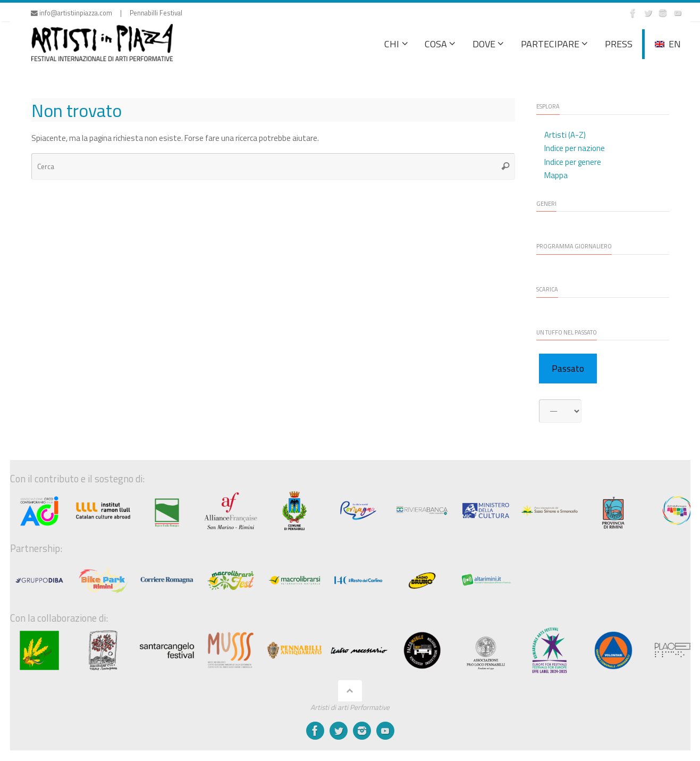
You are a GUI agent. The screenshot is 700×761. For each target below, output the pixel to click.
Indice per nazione (575, 148)
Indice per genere (573, 162)
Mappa (556, 175)
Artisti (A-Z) (565, 135)
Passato (568, 369)
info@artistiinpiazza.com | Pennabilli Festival (107, 13)
